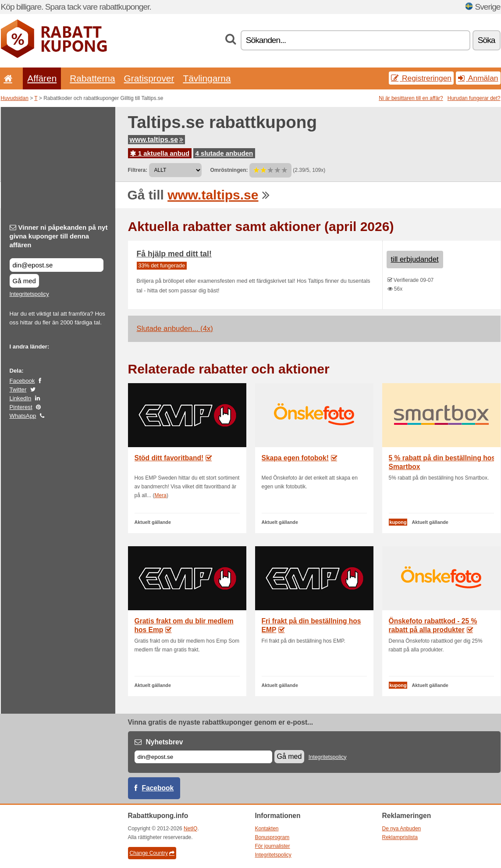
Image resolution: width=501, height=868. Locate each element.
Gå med (24, 281)
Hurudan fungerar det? (474, 98)
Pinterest (21, 407)
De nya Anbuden (402, 829)
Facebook (22, 381)
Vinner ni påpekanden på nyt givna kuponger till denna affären (59, 236)
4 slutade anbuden (224, 153)
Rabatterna (92, 78)
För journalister (273, 846)
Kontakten (267, 829)
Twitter (18, 390)
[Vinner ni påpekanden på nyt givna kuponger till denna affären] (57, 265)
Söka (487, 40)
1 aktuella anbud (160, 153)
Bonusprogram (272, 837)
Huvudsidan (15, 98)
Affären (42, 78)
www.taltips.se (157, 140)
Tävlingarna (207, 78)
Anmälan (478, 78)
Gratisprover (149, 78)
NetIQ (190, 829)
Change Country (152, 853)
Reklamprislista (400, 837)
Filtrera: (138, 170)
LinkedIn (21, 398)
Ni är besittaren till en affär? (411, 98)
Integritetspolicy (29, 294)
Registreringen (421, 78)
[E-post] (203, 757)
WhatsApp (23, 416)
